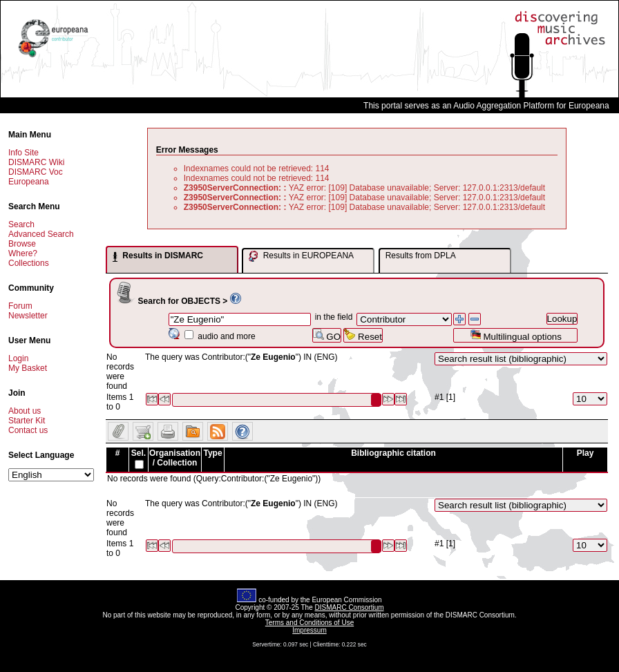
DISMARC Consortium (350, 607)
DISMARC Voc (36, 172)
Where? (23, 253)
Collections (29, 263)
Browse (22, 244)
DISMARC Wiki (36, 162)
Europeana (29, 182)
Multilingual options (516, 335)
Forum (20, 306)
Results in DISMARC (158, 256)
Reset (363, 335)
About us (25, 411)
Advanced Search (41, 234)
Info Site (23, 153)
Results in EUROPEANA (301, 256)
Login (18, 358)
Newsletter (28, 316)
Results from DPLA (421, 256)
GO (327, 335)
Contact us (28, 430)
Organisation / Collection (175, 458)
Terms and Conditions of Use (309, 623)
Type (212, 453)
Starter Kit (27, 421)
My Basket (28, 368)
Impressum (309, 630)
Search (21, 224)
